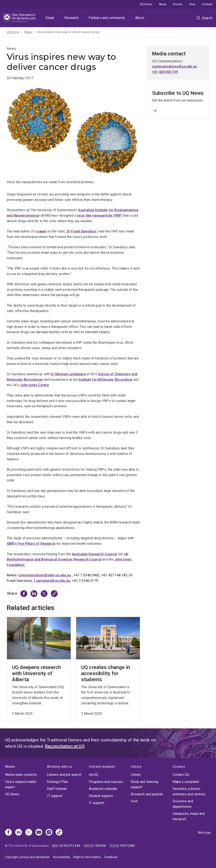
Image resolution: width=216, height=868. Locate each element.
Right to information (87, 857)
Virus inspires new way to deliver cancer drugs (68, 32)
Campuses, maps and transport (189, 816)
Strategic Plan (57, 782)
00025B (101, 846)
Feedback (111, 857)
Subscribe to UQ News (178, 93)
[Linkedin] (19, 833)
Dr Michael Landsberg (68, 374)
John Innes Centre (34, 385)
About (140, 18)
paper (42, 231)
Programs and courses (106, 782)
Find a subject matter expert (21, 785)
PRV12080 (128, 846)
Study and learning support (144, 785)
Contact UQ (181, 775)
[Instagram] (49, 833)
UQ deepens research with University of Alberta (36, 673)
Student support (101, 796)
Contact (207, 4)
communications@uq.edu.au (174, 66)
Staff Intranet (57, 789)
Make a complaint (186, 782)
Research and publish (147, 794)
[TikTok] (59, 833)
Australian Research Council (94, 554)
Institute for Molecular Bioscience (105, 380)
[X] (29, 833)
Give (192, 4)
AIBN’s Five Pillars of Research (31, 544)
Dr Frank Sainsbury (82, 231)
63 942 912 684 (70, 846)
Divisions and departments (183, 804)
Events (178, 4)
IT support (55, 796)
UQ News (12, 794)
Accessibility (62, 857)
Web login (204, 833)
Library (136, 775)
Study (50, 18)
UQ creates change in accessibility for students (106, 673)
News (163, 4)
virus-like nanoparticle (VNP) (100, 216)
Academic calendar (103, 789)
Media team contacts (21, 775)
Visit (134, 801)
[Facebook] (8, 833)
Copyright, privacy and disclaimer (27, 857)
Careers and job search (64, 775)
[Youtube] (39, 833)
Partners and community (107, 18)
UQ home (146, 4)
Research (71, 18)
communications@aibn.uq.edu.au (45, 575)
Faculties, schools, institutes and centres (189, 791)
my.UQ (94, 775)
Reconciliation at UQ (65, 746)
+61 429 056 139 (165, 72)
